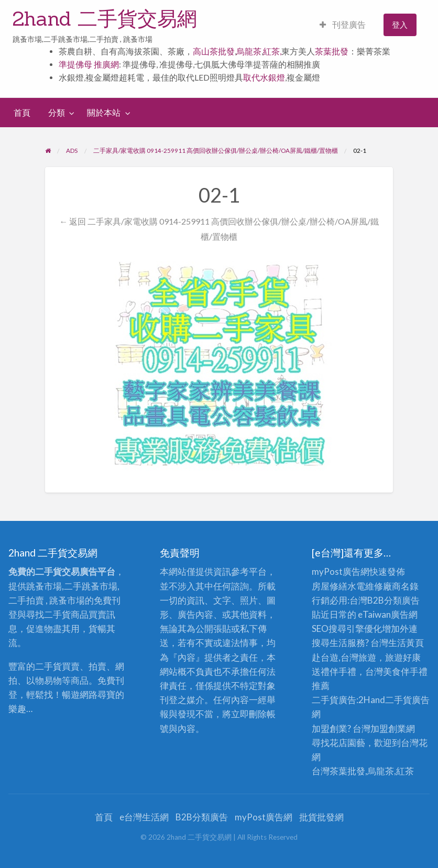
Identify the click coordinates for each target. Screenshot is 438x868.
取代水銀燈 (264, 77)
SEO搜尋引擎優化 (347, 628)
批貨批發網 (321, 817)
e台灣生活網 (144, 817)
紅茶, (272, 51)
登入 (400, 25)
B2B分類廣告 (202, 817)
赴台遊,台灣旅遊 (344, 657)
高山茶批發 (214, 51)
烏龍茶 (249, 51)
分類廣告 (402, 600)
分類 (57, 113)
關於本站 (104, 113)
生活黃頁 (406, 643)
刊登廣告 (343, 25)
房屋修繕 (330, 586)
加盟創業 (388, 728)
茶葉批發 (332, 51)
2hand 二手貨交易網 (105, 18)
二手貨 (398, 700)
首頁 (22, 113)
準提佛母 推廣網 (89, 64)
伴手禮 (414, 671)
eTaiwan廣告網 (388, 614)
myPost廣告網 (341, 571)
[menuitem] (343, 25)
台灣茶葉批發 (338, 771)
